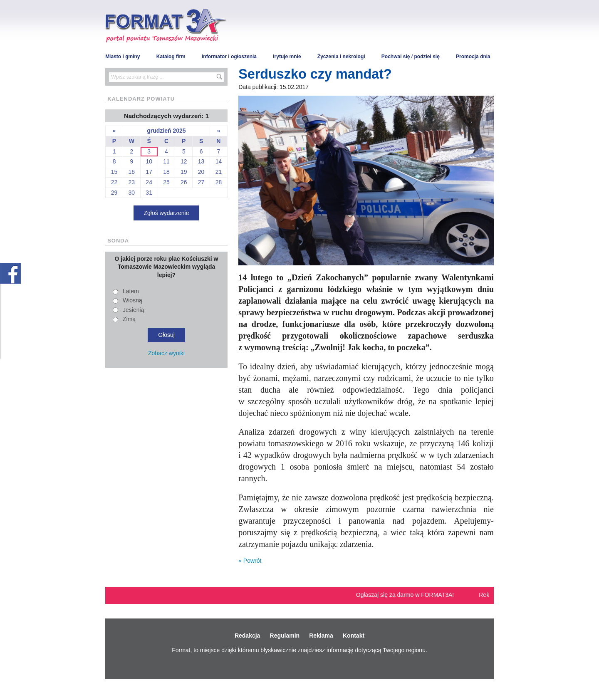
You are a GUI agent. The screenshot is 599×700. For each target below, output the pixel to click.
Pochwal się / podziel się (411, 57)
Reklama (321, 636)
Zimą (129, 319)
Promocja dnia (473, 57)
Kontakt (354, 636)
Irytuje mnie (287, 57)
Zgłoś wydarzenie (167, 213)
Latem (131, 291)
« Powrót (250, 561)
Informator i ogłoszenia (229, 57)
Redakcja (247, 636)
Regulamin (285, 636)
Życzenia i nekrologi (341, 57)
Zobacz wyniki (166, 353)
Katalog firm (171, 57)
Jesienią (133, 310)
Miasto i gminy (123, 57)
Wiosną (132, 300)
